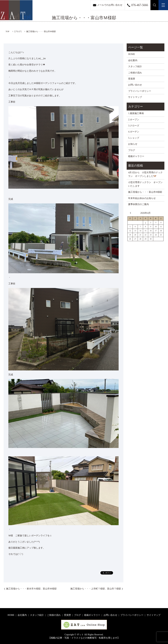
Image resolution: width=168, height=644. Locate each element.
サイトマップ (135, 97)
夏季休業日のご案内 (138, 204)
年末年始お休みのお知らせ (142, 198)
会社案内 (133, 60)
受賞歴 (132, 79)
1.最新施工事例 (136, 113)
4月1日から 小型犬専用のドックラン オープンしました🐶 (145, 174)
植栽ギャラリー (136, 156)
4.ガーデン (134, 132)
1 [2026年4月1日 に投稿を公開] (145, 223)
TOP (7, 31)
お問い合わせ (135, 85)
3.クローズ (134, 126)
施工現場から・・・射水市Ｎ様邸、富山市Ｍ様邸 (31, 589)
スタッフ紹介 (135, 66)
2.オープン (134, 120)
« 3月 (131, 213)
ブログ (18, 31)
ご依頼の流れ (135, 73)
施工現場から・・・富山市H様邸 (145, 192)
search (155, 5)
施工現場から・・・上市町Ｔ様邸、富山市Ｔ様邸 (96, 589)
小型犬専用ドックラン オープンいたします (145, 184)
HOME (131, 54)
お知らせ (133, 144)
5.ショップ (134, 138)
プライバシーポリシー (140, 91)
